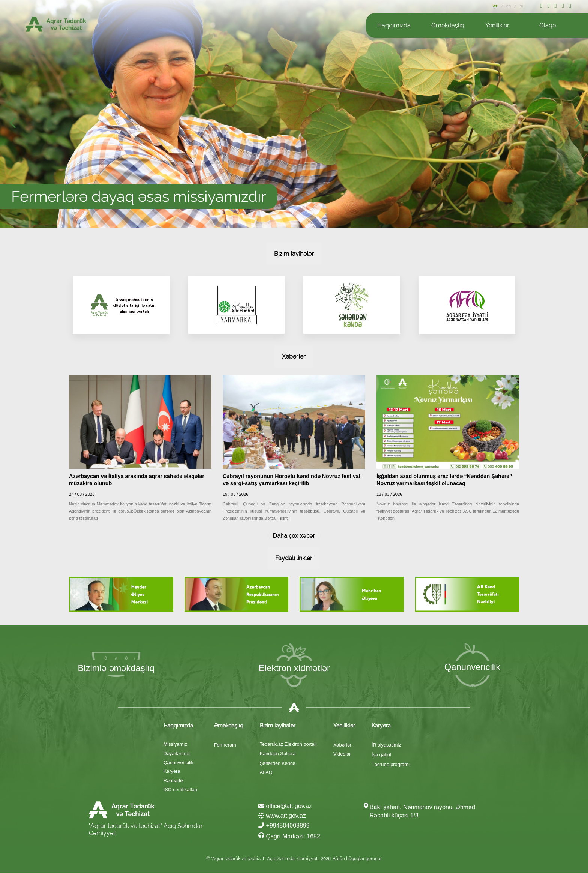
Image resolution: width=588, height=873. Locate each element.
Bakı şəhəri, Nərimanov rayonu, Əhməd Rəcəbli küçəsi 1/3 (422, 812)
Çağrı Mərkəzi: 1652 (289, 836)
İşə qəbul (381, 755)
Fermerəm (225, 745)
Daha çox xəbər (294, 536)
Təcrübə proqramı (391, 765)
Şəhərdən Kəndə (278, 764)
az (496, 6)
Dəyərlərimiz (177, 754)
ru (521, 6)
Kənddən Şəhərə (278, 754)
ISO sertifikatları (181, 790)
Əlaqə (547, 25)
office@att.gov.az (285, 806)
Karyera (172, 772)
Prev (15, 125)
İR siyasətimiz (386, 745)
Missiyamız (175, 745)
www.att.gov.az (282, 816)
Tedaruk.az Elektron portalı (288, 745)
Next (580, 125)
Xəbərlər (342, 745)
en (509, 6)
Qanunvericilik (178, 763)
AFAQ (266, 773)
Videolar (342, 754)
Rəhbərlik (174, 781)
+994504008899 (284, 826)
